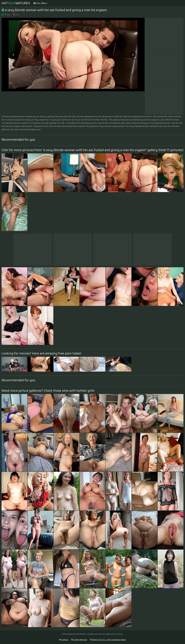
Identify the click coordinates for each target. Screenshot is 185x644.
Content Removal (79, 640)
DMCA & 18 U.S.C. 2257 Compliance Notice (108, 640)
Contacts (64, 640)
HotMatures (16, 3)
